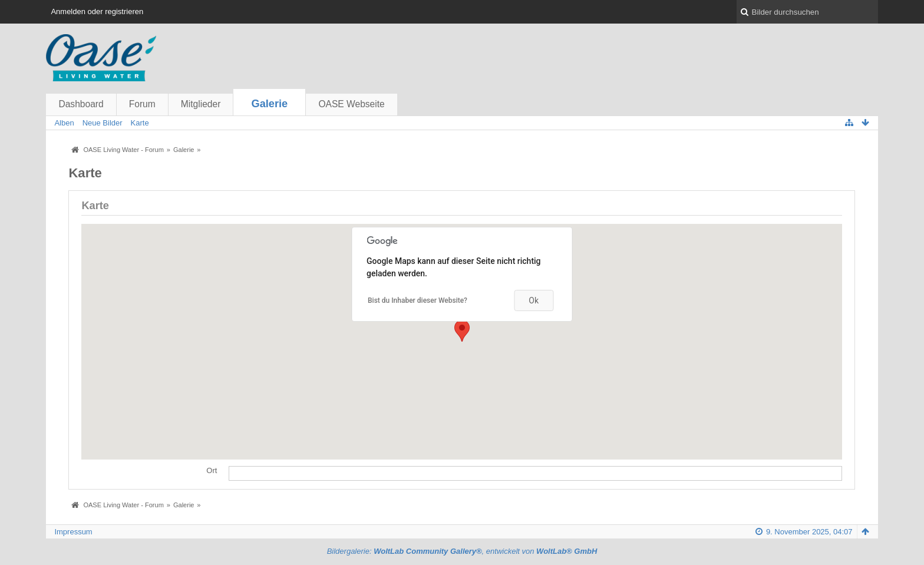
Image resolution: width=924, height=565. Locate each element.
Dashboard (81, 104)
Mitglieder (201, 104)
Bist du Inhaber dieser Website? (418, 300)
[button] (462, 331)
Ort (212, 470)
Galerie (270, 104)
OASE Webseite (351, 104)
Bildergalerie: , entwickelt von (462, 551)
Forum (142, 104)
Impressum (73, 532)
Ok (534, 300)
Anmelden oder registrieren (97, 11)
